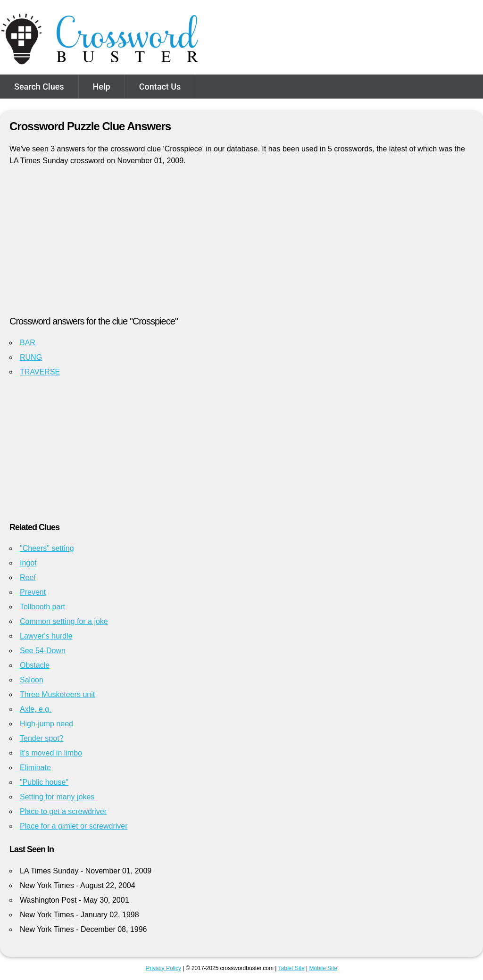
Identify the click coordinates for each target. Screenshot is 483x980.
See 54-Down (43, 651)
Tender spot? (42, 738)
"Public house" (44, 782)
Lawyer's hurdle (46, 636)
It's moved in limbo (51, 753)
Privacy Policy (163, 968)
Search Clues (39, 87)
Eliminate (35, 768)
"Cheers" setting (47, 548)
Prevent (33, 592)
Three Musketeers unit (57, 694)
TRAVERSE (40, 372)
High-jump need (46, 724)
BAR (28, 343)
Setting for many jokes (57, 797)
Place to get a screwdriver (63, 811)
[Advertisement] (241, 245)
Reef (28, 577)
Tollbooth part (42, 607)
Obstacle (35, 665)
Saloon (32, 680)
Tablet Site (291, 968)
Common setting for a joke (64, 621)
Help (102, 87)
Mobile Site (323, 968)
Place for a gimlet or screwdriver (74, 826)
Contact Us (160, 87)
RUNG (31, 357)
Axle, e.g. (36, 709)
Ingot (28, 563)
